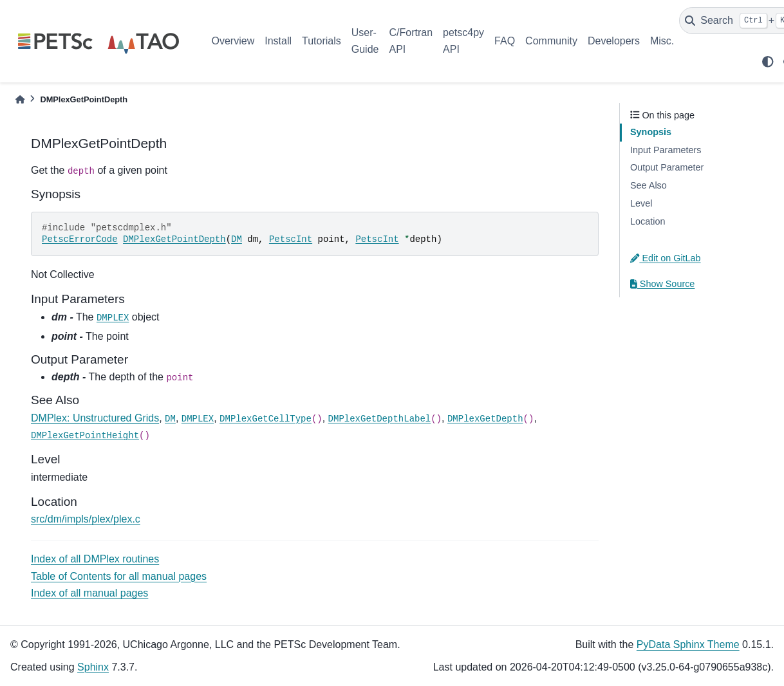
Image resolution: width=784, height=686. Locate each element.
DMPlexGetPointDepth (174, 239)
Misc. (662, 41)
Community (551, 41)
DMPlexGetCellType (266, 419)
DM (237, 239)
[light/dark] (768, 62)
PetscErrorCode (80, 239)
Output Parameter (667, 167)
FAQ (505, 41)
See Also (649, 185)
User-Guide (365, 41)
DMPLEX (113, 318)
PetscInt (291, 239)
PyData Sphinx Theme (688, 644)
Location (648, 221)
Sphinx (93, 667)
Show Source (662, 284)
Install (278, 41)
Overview (233, 41)
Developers (614, 41)
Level (641, 203)
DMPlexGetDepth (485, 419)
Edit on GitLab (666, 258)
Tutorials (322, 41)
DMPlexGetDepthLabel (380, 419)
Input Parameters (666, 150)
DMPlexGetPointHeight (85, 436)
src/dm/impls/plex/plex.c (86, 519)
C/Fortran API (411, 41)
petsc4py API (463, 41)
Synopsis (651, 132)
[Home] (20, 99)
